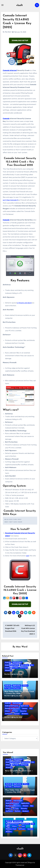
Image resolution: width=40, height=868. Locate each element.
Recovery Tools (11, 829)
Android (8, 663)
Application (24, 665)
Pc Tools (15, 668)
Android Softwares (12, 665)
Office (8, 826)
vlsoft (19, 5)
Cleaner (25, 708)
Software (24, 668)
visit (28, 556)
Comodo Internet (10, 70)
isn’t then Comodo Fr (11, 200)
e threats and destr (24, 303)
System (17, 714)
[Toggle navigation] (2, 5)
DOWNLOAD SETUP (20, 40)
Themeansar (20, 865)
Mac (32, 665)
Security (23, 711)
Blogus (31, 863)
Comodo (6, 118)
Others (8, 668)
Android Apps (17, 663)
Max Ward (8, 32)
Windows (8, 670)
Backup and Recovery (12, 708)
